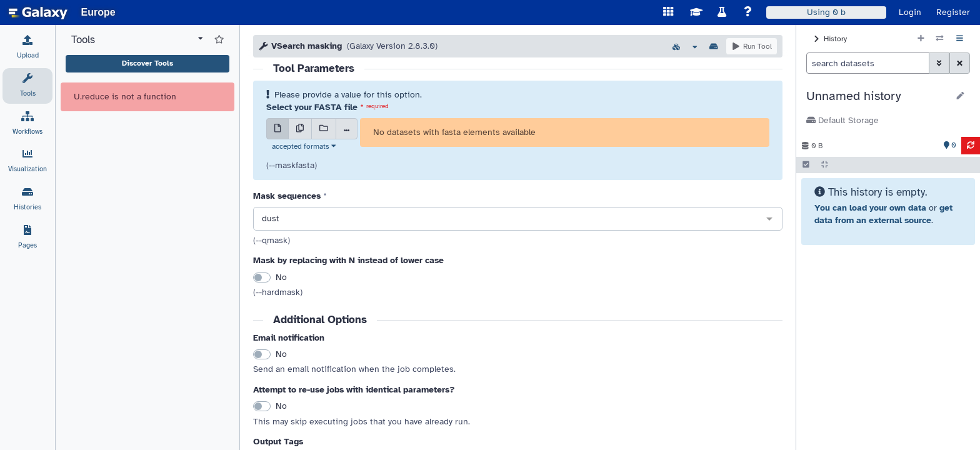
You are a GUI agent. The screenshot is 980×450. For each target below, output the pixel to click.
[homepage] (38, 12)
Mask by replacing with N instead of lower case (348, 260)
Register (953, 12)
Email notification (289, 338)
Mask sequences (287, 196)
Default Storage (842, 120)
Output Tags (278, 442)
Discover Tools (147, 63)
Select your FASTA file (312, 107)
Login (910, 12)
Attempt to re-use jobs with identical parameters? (354, 390)
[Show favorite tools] (219, 40)
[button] (877, 96)
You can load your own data (870, 208)
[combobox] (518, 219)
